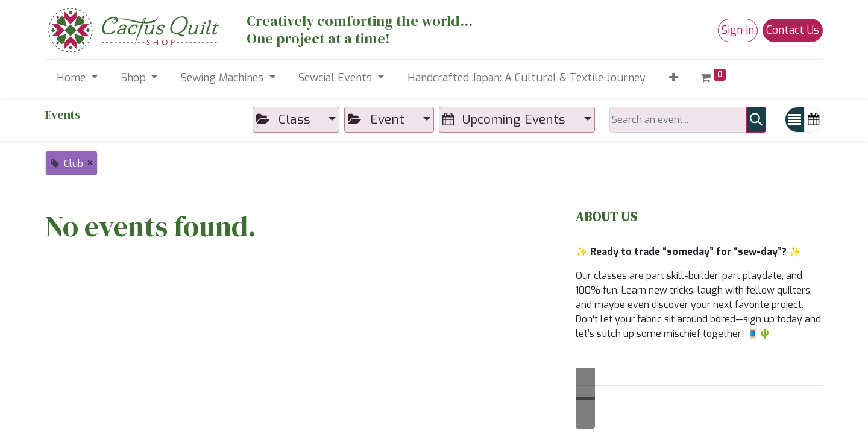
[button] (673, 78)
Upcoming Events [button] (506, 119)
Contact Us (793, 30)
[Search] (756, 120)
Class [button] (285, 119)
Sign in (738, 30)
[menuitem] (526, 78)
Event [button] (378, 119)
